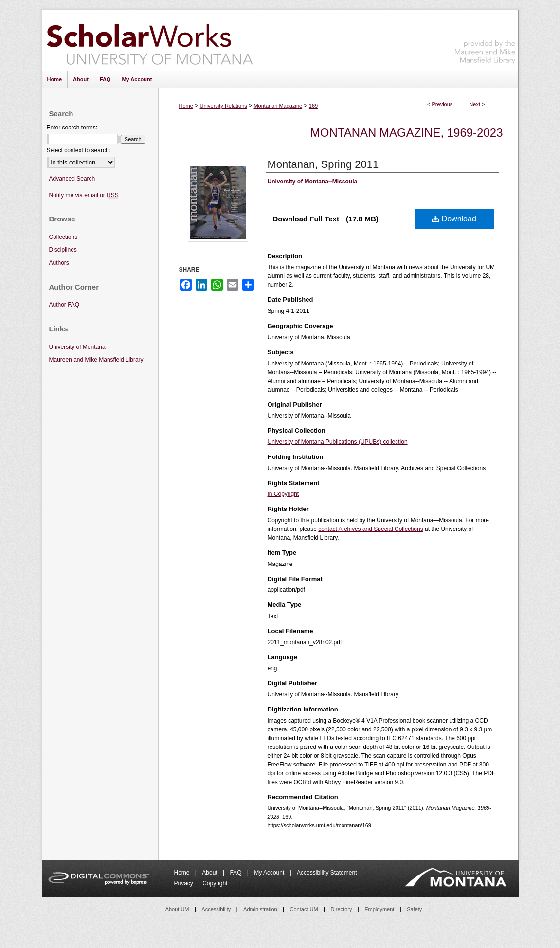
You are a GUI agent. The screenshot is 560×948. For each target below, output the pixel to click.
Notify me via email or (84, 195)
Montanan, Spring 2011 (323, 164)
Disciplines (63, 250)
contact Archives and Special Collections (370, 529)
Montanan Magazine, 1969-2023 (407, 133)
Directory (341, 909)
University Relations (224, 106)
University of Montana (77, 347)
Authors (59, 263)
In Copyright (283, 494)
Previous (443, 104)
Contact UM (304, 909)
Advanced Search (72, 179)
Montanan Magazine (278, 106)
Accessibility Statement (327, 873)
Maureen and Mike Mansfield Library (485, 39)
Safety (414, 909)
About (210, 873)
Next (475, 104)
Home (186, 106)
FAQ (236, 873)
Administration (260, 909)
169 (313, 106)
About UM (177, 909)
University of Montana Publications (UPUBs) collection (338, 442)
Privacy (185, 883)
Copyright (215, 883)
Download (454, 219)
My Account (270, 873)
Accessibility (216, 909)
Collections (63, 237)
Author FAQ (64, 305)
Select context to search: (79, 150)
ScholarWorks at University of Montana (150, 40)
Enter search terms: (72, 128)
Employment (379, 909)
